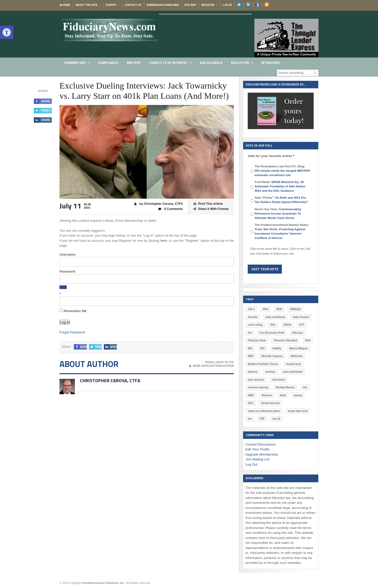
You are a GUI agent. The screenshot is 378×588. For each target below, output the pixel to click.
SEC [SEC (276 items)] (251, 403)
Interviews (271, 63)
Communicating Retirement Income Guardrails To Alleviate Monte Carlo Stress (278, 214)
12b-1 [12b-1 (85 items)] (251, 309)
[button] (7, 32)
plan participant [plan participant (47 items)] (292, 372)
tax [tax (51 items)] (250, 419)
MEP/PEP (133, 63)
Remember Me (73, 311)
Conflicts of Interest (170, 64)
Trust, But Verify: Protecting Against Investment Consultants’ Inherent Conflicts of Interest (280, 234)
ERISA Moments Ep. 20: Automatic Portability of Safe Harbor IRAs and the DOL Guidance (280, 186)
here (164, 241)
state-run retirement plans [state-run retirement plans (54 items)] (264, 411)
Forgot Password (72, 332)
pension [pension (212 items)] (270, 372)
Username (68, 254)
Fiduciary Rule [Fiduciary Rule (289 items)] (257, 340)
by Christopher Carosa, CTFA (159, 204)
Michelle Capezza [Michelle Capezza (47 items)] (272, 356)
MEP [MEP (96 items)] (251, 356)
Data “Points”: (281, 200)
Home (65, 5)
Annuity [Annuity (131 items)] (253, 317)
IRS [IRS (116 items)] (262, 348)
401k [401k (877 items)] (265, 309)
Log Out (251, 464)
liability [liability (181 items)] (277, 348)
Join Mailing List (257, 459)
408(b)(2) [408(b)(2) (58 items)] (295, 309)
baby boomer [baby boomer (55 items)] (301, 317)
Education (242, 64)
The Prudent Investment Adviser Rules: (282, 231)
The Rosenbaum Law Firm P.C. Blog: (282, 171)
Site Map (190, 5)
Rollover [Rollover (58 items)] (267, 395)
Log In (227, 5)
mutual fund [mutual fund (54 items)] (293, 364)
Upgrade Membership (261, 454)
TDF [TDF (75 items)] (262, 419)
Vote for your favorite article (271, 156)
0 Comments (171, 209)
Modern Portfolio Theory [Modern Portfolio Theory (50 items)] (263, 364)
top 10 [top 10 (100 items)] (276, 419)
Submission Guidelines (163, 5)
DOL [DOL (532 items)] (273, 325)
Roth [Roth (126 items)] (283, 395)
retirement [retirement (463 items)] (278, 380)
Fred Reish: (280, 186)
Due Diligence (211, 63)
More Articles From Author (211, 366)
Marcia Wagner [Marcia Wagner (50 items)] (298, 348)
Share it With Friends (211, 209)
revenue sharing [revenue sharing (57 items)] (258, 387)
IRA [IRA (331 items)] (250, 348)
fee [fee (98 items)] (250, 333)
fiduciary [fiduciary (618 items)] (297, 333)
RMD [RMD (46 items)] (251, 395)
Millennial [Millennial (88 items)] (296, 356)
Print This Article (208, 204)
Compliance (108, 63)
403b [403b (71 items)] (279, 309)
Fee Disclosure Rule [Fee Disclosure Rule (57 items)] (272, 333)
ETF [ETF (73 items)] (301, 325)
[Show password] (63, 287)
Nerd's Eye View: (278, 214)
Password (67, 271)
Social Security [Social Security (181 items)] (270, 403)
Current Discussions (260, 444)
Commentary (77, 64)
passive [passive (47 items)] (253, 372)
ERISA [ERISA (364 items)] (287, 325)
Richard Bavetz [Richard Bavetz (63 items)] (285, 387)
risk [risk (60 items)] (304, 387)
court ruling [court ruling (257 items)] (255, 325)
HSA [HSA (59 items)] (307, 340)
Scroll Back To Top (218, 362)
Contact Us (133, 5)
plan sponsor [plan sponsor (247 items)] (256, 380)
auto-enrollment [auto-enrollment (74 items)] (275, 317)
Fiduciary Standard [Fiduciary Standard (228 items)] (285, 340)
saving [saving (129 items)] (297, 395)
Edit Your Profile (257, 449)
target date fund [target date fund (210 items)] (297, 411)
